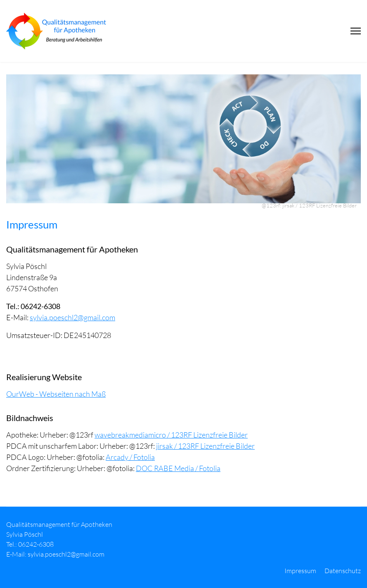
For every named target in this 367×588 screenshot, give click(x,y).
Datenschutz (343, 571)
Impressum (300, 571)
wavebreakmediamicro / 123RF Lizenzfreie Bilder (171, 435)
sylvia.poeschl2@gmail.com (72, 317)
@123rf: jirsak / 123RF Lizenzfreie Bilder (309, 205)
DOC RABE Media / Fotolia (178, 468)
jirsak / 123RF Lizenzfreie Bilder (205, 446)
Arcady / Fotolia (130, 457)
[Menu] (356, 31)
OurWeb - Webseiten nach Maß (56, 394)
